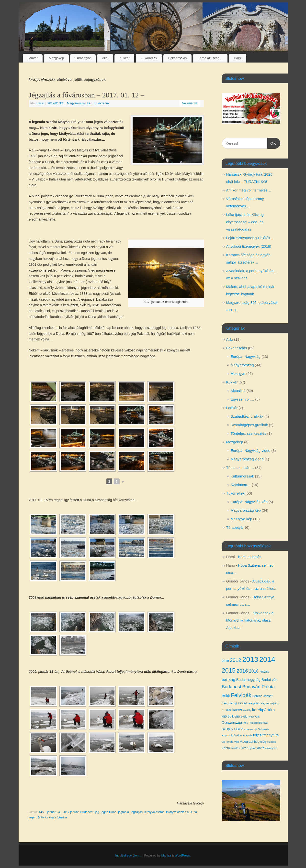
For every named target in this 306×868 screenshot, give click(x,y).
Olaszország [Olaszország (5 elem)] (232, 722)
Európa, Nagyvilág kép (249, 502)
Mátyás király (47, 817)
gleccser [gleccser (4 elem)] (228, 703)
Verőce (62, 817)
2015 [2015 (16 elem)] (229, 670)
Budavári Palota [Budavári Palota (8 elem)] (258, 687)
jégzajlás (137, 812)
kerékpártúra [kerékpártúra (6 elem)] (264, 710)
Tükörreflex (149, 58)
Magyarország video (247, 459)
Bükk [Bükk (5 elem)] (226, 696)
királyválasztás (154, 812)
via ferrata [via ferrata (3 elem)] (228, 742)
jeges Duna (109, 812)
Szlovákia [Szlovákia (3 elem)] (263, 729)
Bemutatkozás (250, 557)
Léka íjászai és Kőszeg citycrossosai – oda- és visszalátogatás (245, 222)
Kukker (124, 58)
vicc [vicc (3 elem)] (237, 742)
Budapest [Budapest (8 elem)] (232, 687)
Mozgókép (56, 58)
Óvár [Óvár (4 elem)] (244, 748)
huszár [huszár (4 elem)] (227, 710)
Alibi (105, 58)
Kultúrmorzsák (242, 476)
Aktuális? (238, 391)
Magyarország (242, 365)
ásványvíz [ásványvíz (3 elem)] (271, 748)
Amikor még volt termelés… (249, 190)
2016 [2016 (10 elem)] (242, 671)
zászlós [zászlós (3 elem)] (235, 748)
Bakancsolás (177, 58)
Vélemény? (190, 103)
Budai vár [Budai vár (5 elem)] (269, 680)
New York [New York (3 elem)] (254, 717)
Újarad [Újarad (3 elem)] (252, 748)
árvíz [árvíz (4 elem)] (261, 748)
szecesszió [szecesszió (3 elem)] (250, 729)
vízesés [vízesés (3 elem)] (272, 742)
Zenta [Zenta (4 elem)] (226, 748)
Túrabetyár (83, 58)
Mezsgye (238, 374)
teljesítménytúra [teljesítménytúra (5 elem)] (266, 735)
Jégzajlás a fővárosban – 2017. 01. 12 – (87, 95)
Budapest (87, 812)
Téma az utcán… (210, 58)
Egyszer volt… (243, 399)
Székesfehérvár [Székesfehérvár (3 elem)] (243, 735)
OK (272, 143)
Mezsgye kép (241, 519)
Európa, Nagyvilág (246, 356)
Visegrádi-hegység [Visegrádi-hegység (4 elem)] (253, 742)
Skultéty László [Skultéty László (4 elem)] (232, 729)
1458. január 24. (50, 812)
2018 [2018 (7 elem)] (254, 671)
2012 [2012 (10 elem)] (236, 660)
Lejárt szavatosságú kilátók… (250, 238)
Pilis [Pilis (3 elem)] (245, 723)
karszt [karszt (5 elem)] (237, 710)
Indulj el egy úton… (128, 856)
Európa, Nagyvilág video (251, 450)
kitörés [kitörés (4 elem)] (227, 716)
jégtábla (124, 812)
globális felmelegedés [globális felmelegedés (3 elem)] (247, 703)
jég (97, 812)
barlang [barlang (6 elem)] (229, 679)
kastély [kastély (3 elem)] (247, 710)
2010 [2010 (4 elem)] (225, 661)
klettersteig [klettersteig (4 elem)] (240, 716)
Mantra (166, 856)
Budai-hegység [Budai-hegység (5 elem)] (248, 680)
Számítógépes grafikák (249, 425)
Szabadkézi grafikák (247, 416)
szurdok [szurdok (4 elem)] (227, 735)
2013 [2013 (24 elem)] (250, 659)
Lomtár (32, 58)
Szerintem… (241, 485)
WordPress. (183, 856)
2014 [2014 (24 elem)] (267, 659)
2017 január (70, 812)
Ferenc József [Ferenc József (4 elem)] (262, 696)
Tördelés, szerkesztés (249, 433)
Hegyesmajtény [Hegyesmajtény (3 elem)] (270, 703)
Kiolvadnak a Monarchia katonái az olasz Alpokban (250, 620)
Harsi (238, 58)
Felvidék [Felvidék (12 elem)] (241, 695)
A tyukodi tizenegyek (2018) (249, 246)
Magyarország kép (80, 103)
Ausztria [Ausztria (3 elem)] (264, 672)
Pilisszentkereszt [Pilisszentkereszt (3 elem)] (258, 723)
